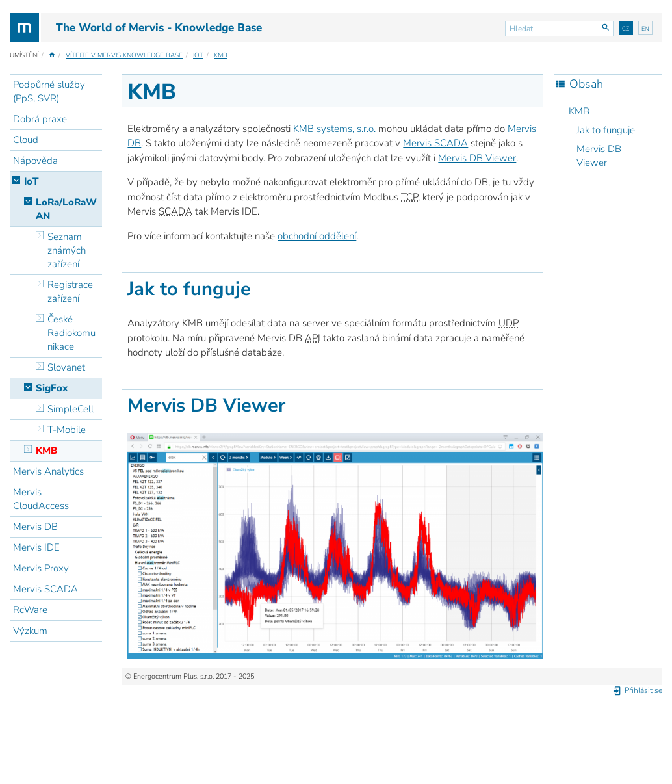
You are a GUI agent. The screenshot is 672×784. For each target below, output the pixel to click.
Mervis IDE (36, 547)
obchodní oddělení (317, 236)
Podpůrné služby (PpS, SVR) (49, 91)
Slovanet (66, 367)
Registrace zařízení (70, 292)
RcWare (30, 610)
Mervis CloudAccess (41, 499)
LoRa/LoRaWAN (66, 209)
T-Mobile (67, 430)
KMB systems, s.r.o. (334, 129)
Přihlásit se (637, 690)
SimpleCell (71, 409)
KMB (221, 55)
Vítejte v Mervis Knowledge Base (124, 55)
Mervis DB (35, 527)
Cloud (26, 140)
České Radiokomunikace (71, 333)
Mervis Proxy (41, 568)
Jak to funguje (606, 130)
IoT (198, 55)
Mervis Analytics (48, 471)
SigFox (52, 388)
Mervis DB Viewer (599, 156)
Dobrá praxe (40, 119)
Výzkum (30, 631)
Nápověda (35, 161)
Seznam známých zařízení (67, 250)
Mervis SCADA (45, 589)
